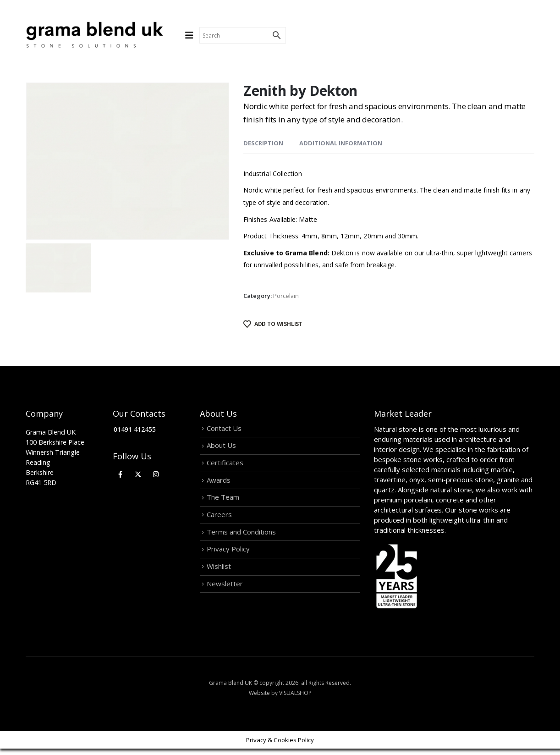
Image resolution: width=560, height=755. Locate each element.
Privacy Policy (228, 568)
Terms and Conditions (241, 548)
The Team (223, 508)
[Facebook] (120, 474)
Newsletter (225, 606)
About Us (221, 449)
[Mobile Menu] (192, 35)
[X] (138, 474)
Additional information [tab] (341, 143)
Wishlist (219, 587)
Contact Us (224, 430)
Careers (219, 528)
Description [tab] (263, 143)
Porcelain (286, 296)
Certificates (225, 469)
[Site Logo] (94, 35)
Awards (219, 489)
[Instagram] (156, 474)
